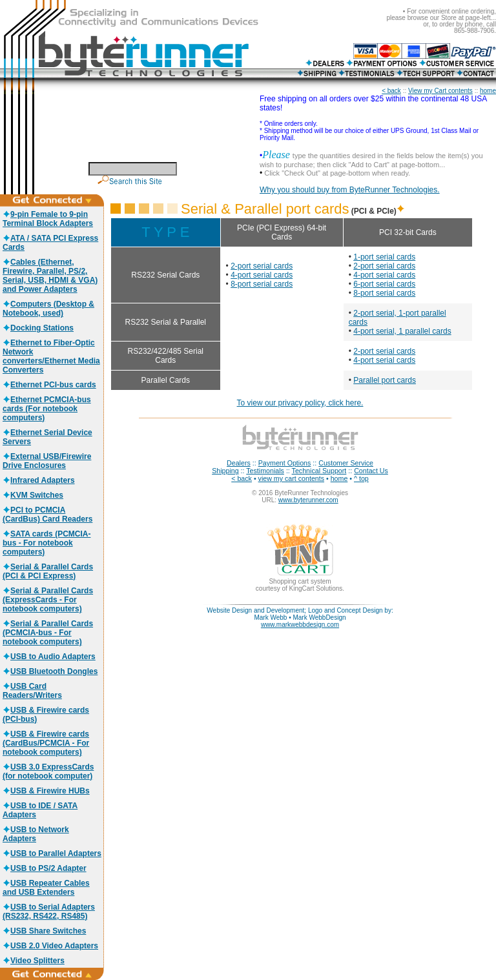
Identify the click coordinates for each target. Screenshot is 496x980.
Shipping (225, 471)
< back (391, 91)
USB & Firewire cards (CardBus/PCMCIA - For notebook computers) (46, 743)
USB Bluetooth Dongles (50, 671)
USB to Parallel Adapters (52, 853)
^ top (361, 478)
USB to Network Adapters (36, 834)
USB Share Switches (44, 931)
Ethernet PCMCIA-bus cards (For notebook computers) (47, 409)
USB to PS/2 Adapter (45, 868)
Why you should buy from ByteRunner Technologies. (350, 190)
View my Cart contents (440, 91)
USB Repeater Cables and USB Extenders (46, 888)
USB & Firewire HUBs (46, 791)
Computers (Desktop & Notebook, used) (48, 309)
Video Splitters (34, 961)
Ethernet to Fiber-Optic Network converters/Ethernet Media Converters (51, 356)
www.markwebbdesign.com (300, 625)
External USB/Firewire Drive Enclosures (47, 461)
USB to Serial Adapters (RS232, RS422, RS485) (49, 912)
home (488, 91)
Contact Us (371, 471)
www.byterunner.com (308, 500)
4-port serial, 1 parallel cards (402, 331)
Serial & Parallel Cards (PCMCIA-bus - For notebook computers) (48, 633)
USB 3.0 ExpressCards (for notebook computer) (48, 771)
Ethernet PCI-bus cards (49, 385)
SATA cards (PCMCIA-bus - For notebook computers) (46, 543)
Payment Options (285, 463)
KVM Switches (33, 495)
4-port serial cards (262, 275)
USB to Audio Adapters (49, 657)
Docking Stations (38, 328)
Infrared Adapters (39, 480)
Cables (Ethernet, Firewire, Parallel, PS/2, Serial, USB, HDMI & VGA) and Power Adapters (50, 276)
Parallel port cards (385, 380)
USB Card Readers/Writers (32, 691)
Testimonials (265, 471)
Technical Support (319, 471)
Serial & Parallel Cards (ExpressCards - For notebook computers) (48, 600)
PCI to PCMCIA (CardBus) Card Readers (47, 515)
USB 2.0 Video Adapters (50, 946)
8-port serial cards (262, 284)
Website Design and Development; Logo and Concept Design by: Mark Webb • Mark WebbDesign (300, 614)
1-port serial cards (384, 257)
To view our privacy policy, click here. (300, 403)
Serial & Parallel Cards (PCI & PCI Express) (48, 571)
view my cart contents (291, 478)
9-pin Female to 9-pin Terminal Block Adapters (48, 219)
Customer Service (346, 463)
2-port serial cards (262, 266)
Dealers (239, 463)
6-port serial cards (384, 284)
